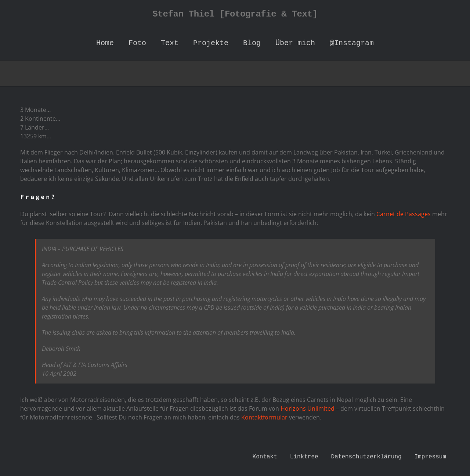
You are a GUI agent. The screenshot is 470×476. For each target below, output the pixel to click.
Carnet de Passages (404, 214)
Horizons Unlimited (308, 408)
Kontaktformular (264, 417)
